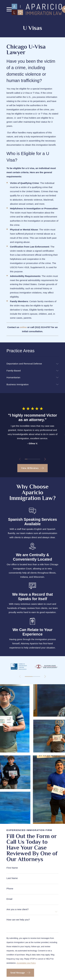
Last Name (12, 878)
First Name (12, 868)
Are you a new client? (18, 909)
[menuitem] (31, 364)
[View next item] (45, 459)
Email (9, 899)
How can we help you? (18, 920)
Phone (10, 889)
